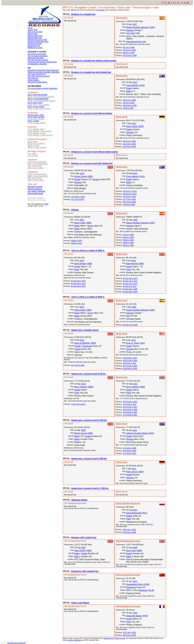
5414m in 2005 (128, 240)
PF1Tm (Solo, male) (36, 115)
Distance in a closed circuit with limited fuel (92, 163)
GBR (90, 176)
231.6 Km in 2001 (129, 144)
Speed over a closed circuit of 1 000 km (90, 488)
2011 (134, 123)
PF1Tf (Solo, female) (36, 117)
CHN (147, 584)
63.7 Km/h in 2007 (78, 365)
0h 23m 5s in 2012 (130, 286)
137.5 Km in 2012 (129, 197)
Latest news (33, 30)
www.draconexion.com (136, 42)
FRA (145, 616)
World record (122, 18)
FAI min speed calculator (38, 56)
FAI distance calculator (37, 54)
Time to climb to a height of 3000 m (88, 251)
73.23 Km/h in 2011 (78, 404)
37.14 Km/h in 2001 (130, 415)
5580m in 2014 (77, 241)
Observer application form (38, 42)
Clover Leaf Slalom (80, 603)
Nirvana (96, 179)
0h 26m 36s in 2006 (130, 289)
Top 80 (151, 590)
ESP (152, 27)
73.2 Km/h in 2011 (130, 404)
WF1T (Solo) (33, 141)
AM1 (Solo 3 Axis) (35, 178)
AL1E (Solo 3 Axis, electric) (39, 105)
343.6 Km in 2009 (129, 141)
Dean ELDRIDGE (82, 343)
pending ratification (75, 640)
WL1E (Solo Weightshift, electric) (41, 97)
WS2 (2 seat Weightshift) (38, 164)
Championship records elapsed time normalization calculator (42, 63)
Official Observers (35, 38)
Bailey (129, 91)
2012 (135, 82)
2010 (135, 430)
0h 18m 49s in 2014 (78, 284)
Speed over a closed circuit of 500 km (89, 459)
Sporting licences (35, 44)
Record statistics (35, 189)
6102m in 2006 (128, 237)
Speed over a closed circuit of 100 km (89, 420)
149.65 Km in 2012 (130, 194)
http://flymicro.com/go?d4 (16, 643)
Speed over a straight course (85, 330)
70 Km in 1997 (128, 108)
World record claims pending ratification (44, 72)
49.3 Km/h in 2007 (130, 451)
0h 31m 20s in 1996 (130, 292)
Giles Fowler (80, 223)
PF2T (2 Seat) (33, 121)
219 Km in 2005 (129, 103)
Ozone (90, 226)
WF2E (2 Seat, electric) (37, 147)
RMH (46, 204)
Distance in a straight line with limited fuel (91, 72)
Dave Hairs (131, 551)
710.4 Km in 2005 (129, 50)
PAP (128, 33)
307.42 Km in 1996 (130, 55)
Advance (130, 30)
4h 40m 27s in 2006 (130, 325)
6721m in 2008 (128, 235)
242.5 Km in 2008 (129, 100)
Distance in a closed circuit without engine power (94, 152)
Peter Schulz (132, 126)
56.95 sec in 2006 (129, 532)
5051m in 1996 (128, 245)
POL (145, 513)
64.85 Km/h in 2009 (130, 361)
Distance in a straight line (83, 14)
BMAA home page (35, 48)
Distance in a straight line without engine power (94, 61)
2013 (135, 173)
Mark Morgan (80, 264)
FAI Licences (33, 78)
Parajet (78, 346)
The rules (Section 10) (37, 74)
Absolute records (35, 187)
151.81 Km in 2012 (130, 191)
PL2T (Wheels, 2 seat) (37, 133)
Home (30, 28)
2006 (83, 548)
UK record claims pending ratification (43, 88)
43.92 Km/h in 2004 (130, 412)
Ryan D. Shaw (133, 343)
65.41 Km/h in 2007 (130, 407)
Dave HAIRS (80, 551)
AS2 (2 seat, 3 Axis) (36, 168)
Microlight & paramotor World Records (43, 70)
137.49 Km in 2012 (78, 197)
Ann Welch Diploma (36, 191)
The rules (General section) (39, 76)
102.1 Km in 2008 (129, 202)
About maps (33, 34)
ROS (133, 33)
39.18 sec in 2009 (129, 635)
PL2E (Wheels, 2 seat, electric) (40, 135)
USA (142, 343)
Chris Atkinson (133, 85)
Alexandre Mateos (134, 616)
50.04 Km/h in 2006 (130, 410)
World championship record (128, 503)
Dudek (129, 88)
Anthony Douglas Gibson (137, 433)
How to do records (35, 32)
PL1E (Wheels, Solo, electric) (40, 131)
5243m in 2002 (128, 243)
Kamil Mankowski (134, 513)
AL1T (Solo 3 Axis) (35, 103)
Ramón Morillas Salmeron (138, 27)
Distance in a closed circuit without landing (91, 113)
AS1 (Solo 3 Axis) (35, 166)
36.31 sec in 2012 (129, 632)
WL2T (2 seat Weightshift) (38, 99)
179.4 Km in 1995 (129, 147)
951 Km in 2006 (129, 47)
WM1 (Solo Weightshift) (37, 174)
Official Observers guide (37, 40)
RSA (151, 433)
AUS (142, 85)
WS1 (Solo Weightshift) (37, 162)
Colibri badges (34, 80)
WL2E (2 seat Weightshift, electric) (42, 101)
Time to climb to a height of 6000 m (88, 297)
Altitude (75, 210)
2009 (135, 220)
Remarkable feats (36, 194)
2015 (82, 220)
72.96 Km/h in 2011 (130, 358)
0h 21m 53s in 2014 (78, 286)
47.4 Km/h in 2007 (130, 453)
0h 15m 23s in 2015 (78, 281)
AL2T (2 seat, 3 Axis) (36, 107)
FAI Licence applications (38, 82)
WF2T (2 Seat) (34, 145)
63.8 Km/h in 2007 (130, 363)
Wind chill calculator (36, 58)
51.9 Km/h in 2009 (130, 448)
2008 (134, 307)
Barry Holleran (81, 387)
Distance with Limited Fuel (84, 537)
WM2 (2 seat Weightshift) (38, 176)
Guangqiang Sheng (135, 584)
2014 (135, 510)
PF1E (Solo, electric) (36, 119)
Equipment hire (34, 46)
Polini (77, 270)
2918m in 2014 (77, 243)
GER (141, 126)
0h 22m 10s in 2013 (130, 284)
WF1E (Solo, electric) (36, 143)
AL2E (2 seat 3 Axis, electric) (39, 109)
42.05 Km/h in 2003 (130, 369)
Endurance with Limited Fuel (85, 571)
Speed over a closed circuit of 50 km (88, 374)
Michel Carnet (80, 176)
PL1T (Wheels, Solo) (36, 129)
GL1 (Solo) (32, 154)
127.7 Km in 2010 (78, 199)
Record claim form (35, 36)
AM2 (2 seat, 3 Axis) (36, 180)
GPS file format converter (38, 60)
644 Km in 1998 (129, 53)
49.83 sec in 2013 (129, 530)
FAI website (100, 10)
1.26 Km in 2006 (129, 205)
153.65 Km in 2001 (130, 105)
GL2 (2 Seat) (33, 156)
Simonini (130, 132)
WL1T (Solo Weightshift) (38, 95)
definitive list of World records (115, 638)
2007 (135, 24)
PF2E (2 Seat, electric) (37, 123)
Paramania (87, 346)
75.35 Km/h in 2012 (130, 402)
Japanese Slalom (79, 500)
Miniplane (143, 590)
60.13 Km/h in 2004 (130, 366)
